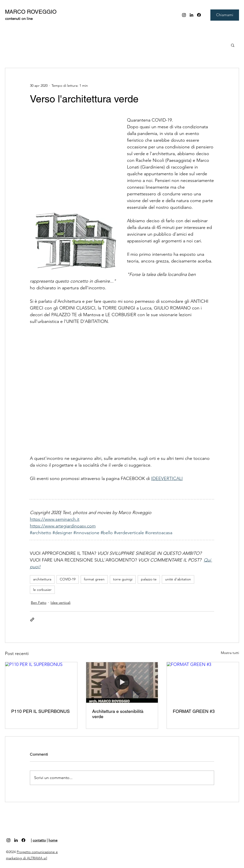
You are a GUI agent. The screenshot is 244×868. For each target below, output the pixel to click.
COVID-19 (68, 579)
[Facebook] (199, 15)
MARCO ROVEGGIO (31, 12)
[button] (233, 45)
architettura (42, 579)
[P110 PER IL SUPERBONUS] (41, 682)
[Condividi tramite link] (32, 620)
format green (94, 579)
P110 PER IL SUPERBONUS (40, 711)
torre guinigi (123, 579)
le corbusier (42, 590)
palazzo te (149, 579)
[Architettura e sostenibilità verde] (122, 682)
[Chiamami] (225, 15)
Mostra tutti (230, 653)
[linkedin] (191, 15)
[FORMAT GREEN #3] (203, 682)
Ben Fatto (39, 603)
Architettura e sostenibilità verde (118, 714)
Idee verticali (61, 603)
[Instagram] (184, 15)
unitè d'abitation (178, 579)
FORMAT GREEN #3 (194, 711)
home (53, 840)
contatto (39, 840)
